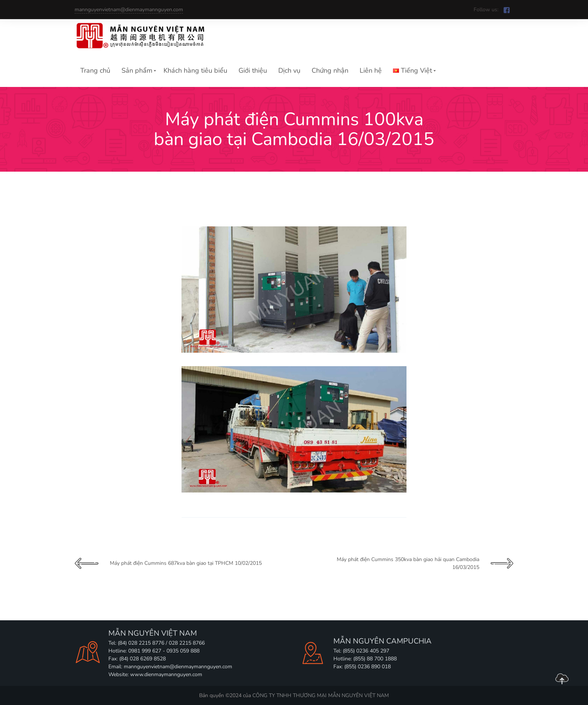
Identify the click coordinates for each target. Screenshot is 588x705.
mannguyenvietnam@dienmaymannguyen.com (129, 10)
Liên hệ (371, 70)
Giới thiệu (253, 70)
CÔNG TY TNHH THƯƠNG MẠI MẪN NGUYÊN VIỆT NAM (321, 695)
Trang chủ (95, 70)
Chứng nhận (330, 70)
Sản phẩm (137, 70)
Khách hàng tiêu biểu (195, 70)
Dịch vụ (289, 70)
